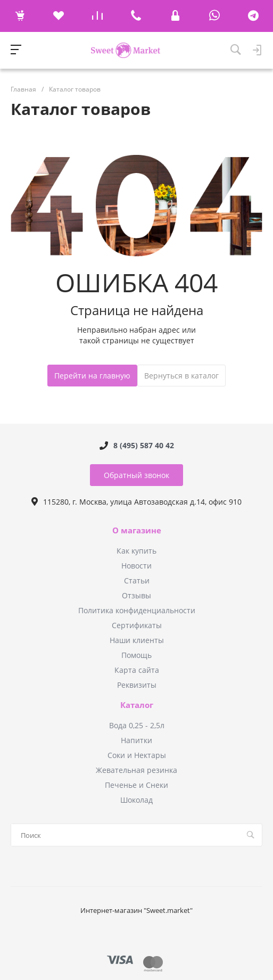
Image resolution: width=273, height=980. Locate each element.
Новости (136, 566)
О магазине (137, 531)
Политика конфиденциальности (137, 610)
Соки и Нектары (137, 755)
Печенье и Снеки (136, 785)
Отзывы (136, 595)
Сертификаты (137, 625)
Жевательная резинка (136, 770)
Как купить (136, 551)
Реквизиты (137, 685)
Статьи (137, 580)
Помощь (136, 655)
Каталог (137, 705)
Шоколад (136, 800)
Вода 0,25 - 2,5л (137, 725)
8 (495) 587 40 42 (144, 445)
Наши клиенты (137, 640)
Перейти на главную (92, 376)
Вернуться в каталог (181, 376)
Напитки (136, 740)
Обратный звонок (136, 475)
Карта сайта (137, 670)
